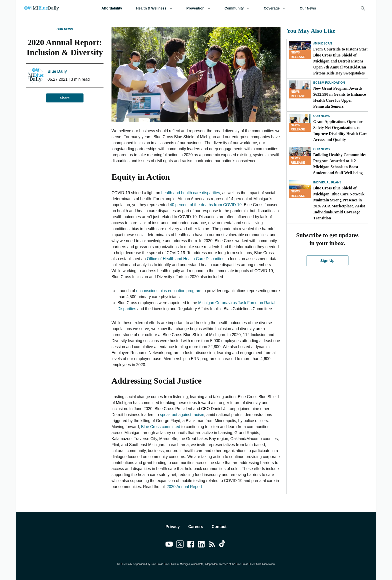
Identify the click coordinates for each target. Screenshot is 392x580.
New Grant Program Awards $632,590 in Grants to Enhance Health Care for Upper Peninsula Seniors (339, 97)
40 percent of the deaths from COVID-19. (207, 205)
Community (237, 8)
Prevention (198, 8)
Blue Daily (57, 71)
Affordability (112, 8)
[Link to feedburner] (212, 545)
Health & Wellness (154, 8)
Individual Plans (327, 182)
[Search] (363, 8)
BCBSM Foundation (329, 83)
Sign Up (327, 261)
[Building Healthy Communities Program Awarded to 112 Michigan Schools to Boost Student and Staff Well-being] (300, 156)
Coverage (275, 8)
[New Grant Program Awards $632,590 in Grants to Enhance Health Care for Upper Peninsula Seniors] (300, 89)
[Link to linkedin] (201, 545)
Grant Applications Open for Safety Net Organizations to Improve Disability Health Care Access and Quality (340, 131)
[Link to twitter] (180, 545)
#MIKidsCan (323, 43)
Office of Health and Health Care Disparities (185, 259)
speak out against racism (182, 415)
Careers (196, 527)
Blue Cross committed (161, 427)
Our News (308, 8)
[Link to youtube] (169, 545)
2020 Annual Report (184, 487)
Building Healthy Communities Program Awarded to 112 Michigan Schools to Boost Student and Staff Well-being (340, 164)
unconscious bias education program (169, 291)
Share (65, 98)
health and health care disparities (191, 193)
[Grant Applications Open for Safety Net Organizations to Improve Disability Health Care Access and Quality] (300, 123)
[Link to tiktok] (223, 545)
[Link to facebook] (191, 545)
